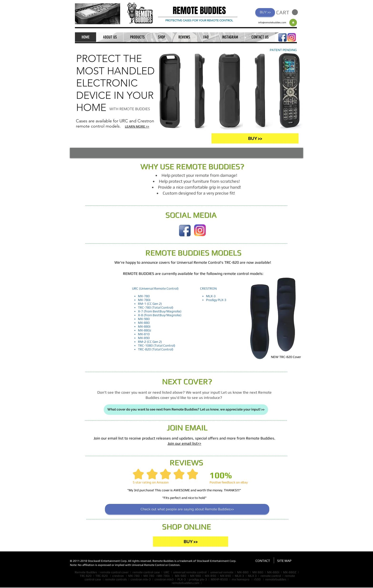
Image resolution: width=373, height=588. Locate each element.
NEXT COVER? (187, 382)
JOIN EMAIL (187, 428)
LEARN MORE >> (137, 126)
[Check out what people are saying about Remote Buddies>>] (187, 509)
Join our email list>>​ (184, 443)
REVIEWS (187, 463)
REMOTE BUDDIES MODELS (194, 253)
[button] (287, 12)
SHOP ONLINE (187, 527)
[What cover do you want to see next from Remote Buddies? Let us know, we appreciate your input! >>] (186, 410)
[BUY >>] (265, 12)
